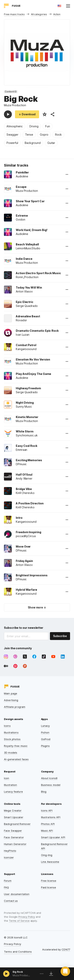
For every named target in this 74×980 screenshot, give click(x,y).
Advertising (11, 700)
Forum (8, 881)
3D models (11, 753)
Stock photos (12, 739)
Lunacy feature (13, 792)
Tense (29, 135)
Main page (11, 693)
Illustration (11, 785)
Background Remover (17, 824)
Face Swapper (13, 831)
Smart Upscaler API (53, 837)
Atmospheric (15, 126)
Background (33, 143)
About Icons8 (49, 778)
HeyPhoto (10, 851)
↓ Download (27, 114)
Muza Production (15, 105)
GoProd (46, 739)
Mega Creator (13, 810)
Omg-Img (47, 855)
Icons (7, 726)
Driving (34, 126)
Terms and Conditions (18, 952)
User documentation (17, 894)
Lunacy (45, 726)
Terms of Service (19, 921)
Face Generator (14, 837)
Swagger (12, 135)
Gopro (44, 135)
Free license (49, 881)
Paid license (49, 887)
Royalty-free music (16, 746)
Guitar (51, 143)
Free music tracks (14, 14)
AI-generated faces (16, 759)
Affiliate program (15, 707)
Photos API (48, 824)
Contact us (11, 901)
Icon (7, 778)
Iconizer (9, 857)
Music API (47, 831)
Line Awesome (50, 862)
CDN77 (66, 949)
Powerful (12, 143)
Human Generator (15, 844)
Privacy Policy (27, 917)
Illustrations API (51, 817)
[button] (65, 971)
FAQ (6, 887)
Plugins (45, 746)
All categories (39, 14)
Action (57, 14)
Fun (48, 126)
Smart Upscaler (14, 817)
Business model (51, 785)
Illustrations (11, 732)
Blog (44, 792)
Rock (58, 135)
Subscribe (60, 636)
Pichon (45, 732)
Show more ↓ (37, 607)
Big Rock (18, 972)
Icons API (47, 810)
